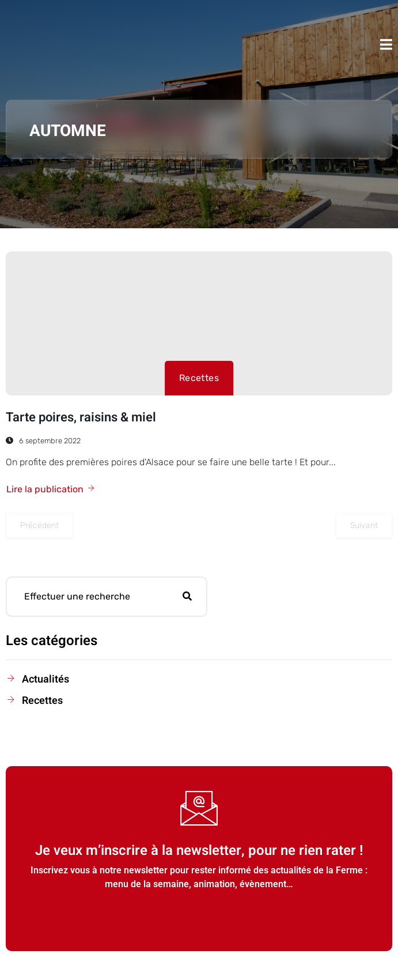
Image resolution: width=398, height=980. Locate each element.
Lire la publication (51, 489)
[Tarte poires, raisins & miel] (199, 323)
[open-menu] (386, 44)
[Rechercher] (187, 597)
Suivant (364, 525)
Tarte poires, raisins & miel (81, 417)
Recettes (199, 378)
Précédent (39, 525)
